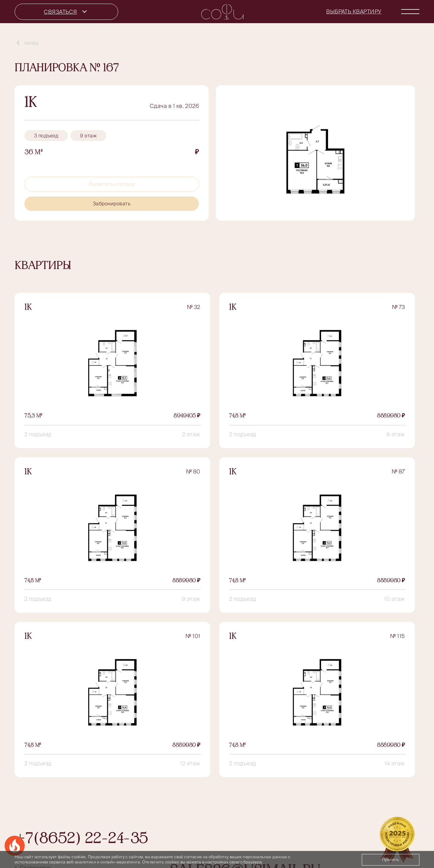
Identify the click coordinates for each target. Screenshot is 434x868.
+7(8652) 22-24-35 (81, 840)
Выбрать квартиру (354, 11)
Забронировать (112, 204)
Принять (391, 860)
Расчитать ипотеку (112, 184)
